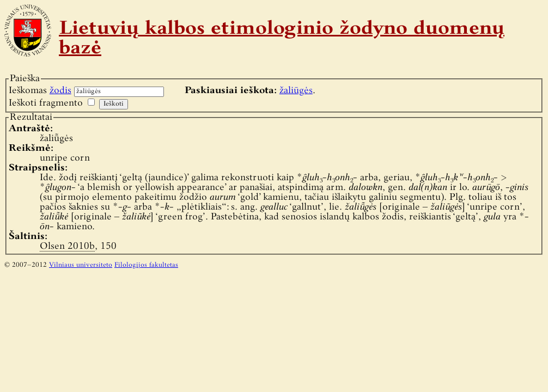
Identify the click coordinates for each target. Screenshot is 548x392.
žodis (60, 91)
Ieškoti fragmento (46, 103)
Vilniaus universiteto (81, 265)
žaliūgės (296, 91)
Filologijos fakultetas (146, 265)
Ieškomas (40, 91)
